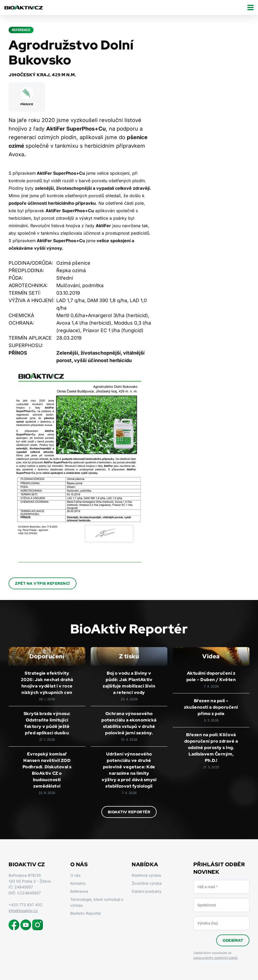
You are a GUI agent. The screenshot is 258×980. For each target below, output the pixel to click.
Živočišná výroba (147, 883)
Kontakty (78, 883)
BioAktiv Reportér (129, 812)
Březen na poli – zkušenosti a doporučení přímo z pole (211, 707)
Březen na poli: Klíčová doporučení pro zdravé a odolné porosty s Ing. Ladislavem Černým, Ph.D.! (211, 748)
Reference (79, 891)
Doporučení (47, 656)
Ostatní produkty (147, 891)
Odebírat (233, 940)
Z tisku (129, 656)
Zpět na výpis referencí (43, 583)
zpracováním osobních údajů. (216, 958)
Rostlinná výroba (146, 875)
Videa (211, 656)
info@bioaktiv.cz (23, 911)
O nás (75, 875)
